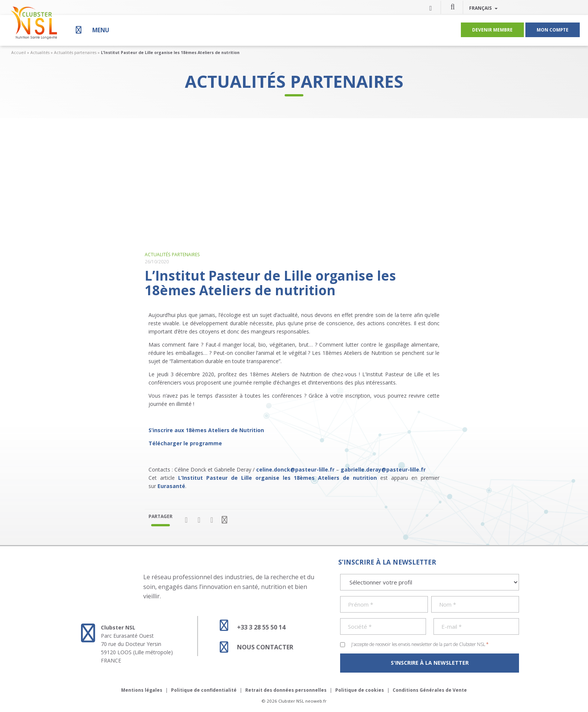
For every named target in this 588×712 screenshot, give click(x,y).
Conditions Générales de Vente (430, 690)
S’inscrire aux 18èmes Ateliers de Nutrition (206, 430)
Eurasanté (171, 486)
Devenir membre (492, 30)
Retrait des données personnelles (286, 690)
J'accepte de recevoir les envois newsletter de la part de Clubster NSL (420, 644)
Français (483, 8)
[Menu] (91, 30)
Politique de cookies (360, 690)
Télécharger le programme (186, 443)
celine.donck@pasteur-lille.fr (295, 469)
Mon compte (553, 30)
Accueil (19, 53)
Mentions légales (142, 690)
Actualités (40, 53)
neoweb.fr (316, 701)
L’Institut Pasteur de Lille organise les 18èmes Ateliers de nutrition (278, 478)
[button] (453, 6)
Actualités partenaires (75, 53)
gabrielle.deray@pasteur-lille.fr (383, 469)
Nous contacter (253, 647)
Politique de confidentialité (204, 690)
